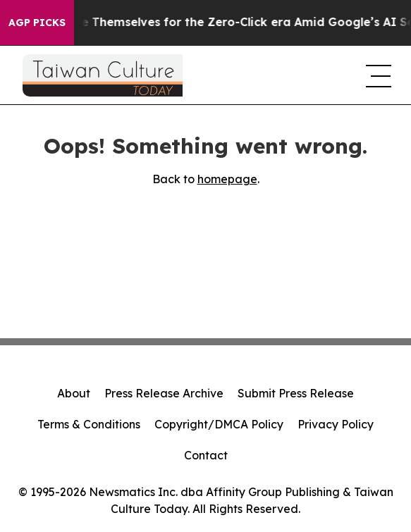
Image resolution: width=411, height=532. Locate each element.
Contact (206, 455)
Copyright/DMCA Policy (219, 424)
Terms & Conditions (89, 424)
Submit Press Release (296, 393)
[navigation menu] (377, 75)
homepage (227, 179)
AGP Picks (37, 23)
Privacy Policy (336, 424)
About (74, 393)
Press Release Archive (164, 393)
